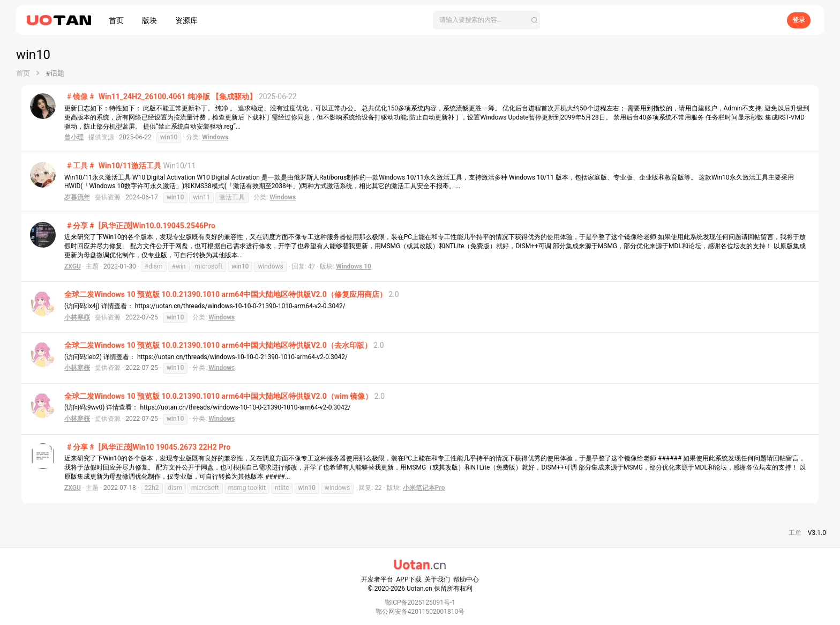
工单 (795, 533)
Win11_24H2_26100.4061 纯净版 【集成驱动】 (160, 96)
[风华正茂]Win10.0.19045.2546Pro (140, 226)
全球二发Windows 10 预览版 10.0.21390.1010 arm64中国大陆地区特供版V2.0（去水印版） (218, 345)
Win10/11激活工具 (113, 166)
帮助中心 (466, 579)
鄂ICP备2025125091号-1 (420, 602)
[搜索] (486, 20)
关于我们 (437, 579)
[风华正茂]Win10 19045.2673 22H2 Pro (147, 447)
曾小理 (74, 137)
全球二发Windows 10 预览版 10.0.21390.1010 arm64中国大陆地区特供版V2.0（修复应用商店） (226, 294)
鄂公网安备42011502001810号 (420, 612)
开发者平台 (377, 579)
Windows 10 (354, 266)
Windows (215, 137)
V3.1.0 (817, 533)
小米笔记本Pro (424, 488)
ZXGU (73, 266)
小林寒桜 (77, 317)
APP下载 (409, 579)
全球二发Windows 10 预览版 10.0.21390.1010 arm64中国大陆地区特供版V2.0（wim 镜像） (218, 396)
